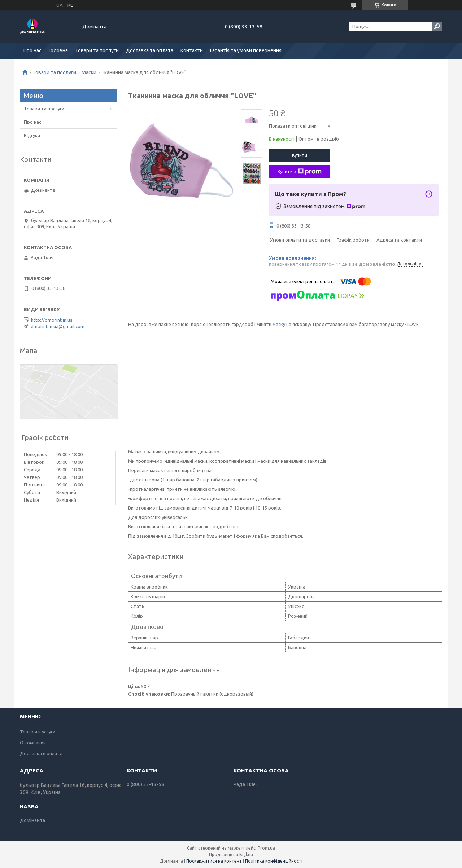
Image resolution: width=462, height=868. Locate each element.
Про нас (32, 50)
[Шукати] (437, 26)
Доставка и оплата (41, 753)
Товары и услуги (38, 732)
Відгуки (32, 135)
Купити (300, 155)
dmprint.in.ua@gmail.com (58, 326)
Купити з (300, 172)
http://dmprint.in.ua (52, 320)
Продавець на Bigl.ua (231, 854)
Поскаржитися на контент (214, 861)
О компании (33, 743)
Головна (58, 50)
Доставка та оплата (150, 50)
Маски (89, 72)
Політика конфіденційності (274, 861)
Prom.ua (266, 848)
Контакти (192, 50)
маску (279, 324)
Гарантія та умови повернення (246, 50)
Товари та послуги (97, 50)
